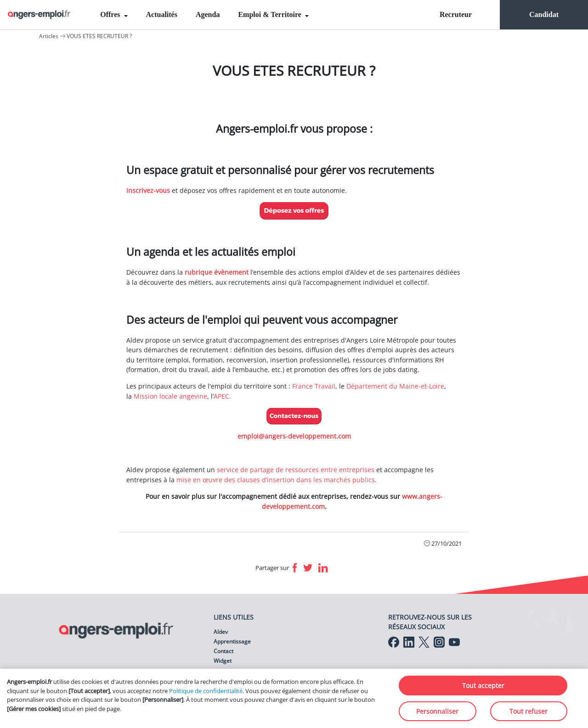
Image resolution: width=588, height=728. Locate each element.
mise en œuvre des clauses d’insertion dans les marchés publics (276, 480)
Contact (223, 651)
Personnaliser (437, 711)
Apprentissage (232, 641)
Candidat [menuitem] (544, 14)
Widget (223, 661)
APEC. (222, 396)
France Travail (314, 386)
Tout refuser (529, 711)
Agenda (208, 14)
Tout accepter (483, 686)
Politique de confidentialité (206, 691)
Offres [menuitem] (111, 14)
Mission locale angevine (170, 396)
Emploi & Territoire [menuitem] (270, 14)
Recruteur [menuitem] (456, 14)
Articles (49, 36)
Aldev (221, 632)
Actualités (162, 14)
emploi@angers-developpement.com (294, 436)
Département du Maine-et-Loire (395, 386)
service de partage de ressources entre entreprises (296, 470)
